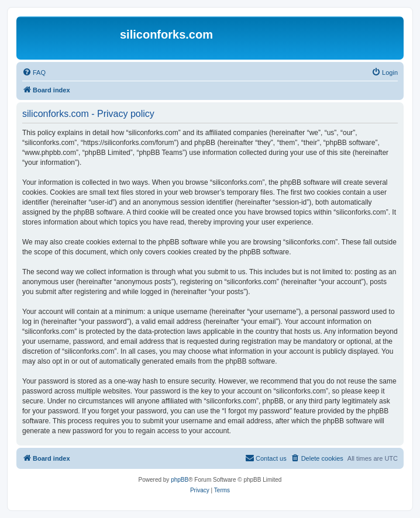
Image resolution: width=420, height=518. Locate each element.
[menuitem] (34, 72)
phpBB (180, 480)
